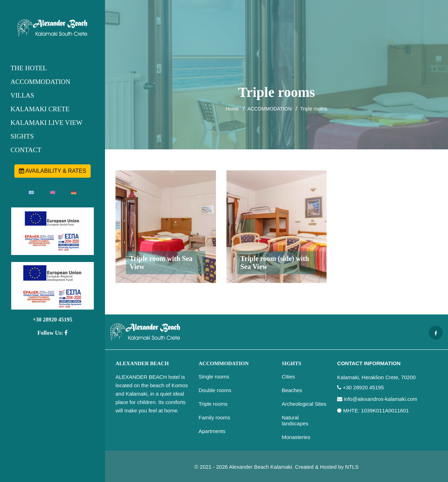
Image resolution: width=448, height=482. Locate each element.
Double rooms (215, 390)
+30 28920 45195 (52, 320)
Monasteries (296, 437)
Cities (288, 377)
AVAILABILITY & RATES (53, 171)
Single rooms (214, 377)
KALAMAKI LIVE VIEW (46, 123)
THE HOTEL (29, 68)
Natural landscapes (295, 420)
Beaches (292, 390)
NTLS (352, 467)
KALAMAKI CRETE (40, 109)
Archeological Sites (304, 404)
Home (232, 109)
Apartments (212, 431)
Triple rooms (314, 109)
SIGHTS (22, 136)
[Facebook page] (436, 333)
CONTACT (26, 150)
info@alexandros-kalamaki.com (381, 399)
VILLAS (22, 95)
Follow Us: (52, 333)
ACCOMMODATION (40, 82)
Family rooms (215, 417)
